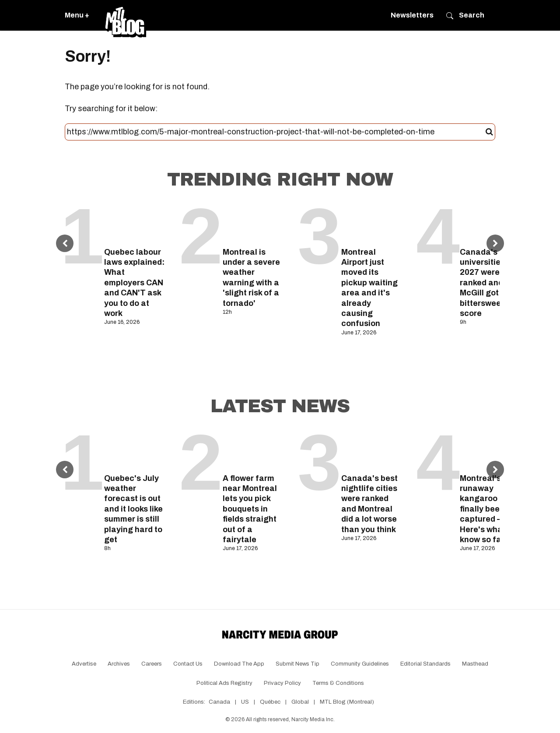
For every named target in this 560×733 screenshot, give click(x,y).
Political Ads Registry (224, 683)
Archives (119, 664)
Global (300, 702)
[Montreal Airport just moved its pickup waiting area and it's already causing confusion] (372, 223)
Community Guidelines (360, 664)
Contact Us (188, 664)
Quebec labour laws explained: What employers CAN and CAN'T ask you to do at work (134, 283)
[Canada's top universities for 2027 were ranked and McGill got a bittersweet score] (491, 223)
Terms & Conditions (338, 683)
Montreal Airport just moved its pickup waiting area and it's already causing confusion (369, 288)
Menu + (77, 15)
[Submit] (489, 132)
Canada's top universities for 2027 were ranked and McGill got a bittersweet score (489, 283)
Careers (152, 664)
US (245, 702)
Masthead (475, 664)
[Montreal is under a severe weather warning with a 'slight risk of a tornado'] (254, 223)
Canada (219, 702)
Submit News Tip (297, 664)
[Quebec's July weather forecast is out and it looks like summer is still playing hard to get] (135, 449)
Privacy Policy (282, 683)
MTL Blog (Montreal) (347, 702)
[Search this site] (276, 132)
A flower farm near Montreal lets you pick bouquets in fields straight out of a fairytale (250, 509)
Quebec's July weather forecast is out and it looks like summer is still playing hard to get (133, 509)
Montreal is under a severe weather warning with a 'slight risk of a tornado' (251, 278)
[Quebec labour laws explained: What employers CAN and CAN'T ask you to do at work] (135, 223)
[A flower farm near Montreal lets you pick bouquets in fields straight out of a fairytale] (254, 449)
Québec (270, 702)
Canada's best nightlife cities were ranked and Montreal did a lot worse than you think (369, 504)
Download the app (239, 664)
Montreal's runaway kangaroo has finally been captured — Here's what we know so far (489, 509)
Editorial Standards (425, 664)
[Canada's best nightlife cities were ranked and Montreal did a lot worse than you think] (372, 449)
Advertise (84, 664)
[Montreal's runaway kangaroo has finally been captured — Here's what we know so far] (491, 449)
